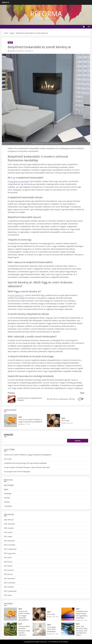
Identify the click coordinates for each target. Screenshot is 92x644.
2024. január (8, 574)
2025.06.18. (52, 634)
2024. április (8, 566)
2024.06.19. (30, 51)
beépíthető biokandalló (19, 181)
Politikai (7, 502)
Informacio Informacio (17, 51)
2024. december (9, 541)
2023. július (8, 595)
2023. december (9, 578)
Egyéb (10, 42)
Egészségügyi (9, 485)
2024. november (10, 545)
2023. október (9, 587)
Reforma (46, 14)
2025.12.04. (66, 423)
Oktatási (7, 498)
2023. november (10, 583)
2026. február (9, 520)
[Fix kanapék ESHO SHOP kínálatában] (39, 629)
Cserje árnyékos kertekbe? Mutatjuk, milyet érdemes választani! (27, 467)
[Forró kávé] (54, 421)
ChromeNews (53, 642)
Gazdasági (8, 493)
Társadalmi (8, 506)
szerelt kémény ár (17, 295)
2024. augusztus (10, 553)
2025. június (8, 532)
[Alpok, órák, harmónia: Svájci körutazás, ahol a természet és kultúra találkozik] (68, 629)
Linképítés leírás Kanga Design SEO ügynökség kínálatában (25, 463)
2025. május (8, 536)
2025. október (9, 528)
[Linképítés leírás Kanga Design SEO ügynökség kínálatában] (68, 614)
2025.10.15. (81, 620)
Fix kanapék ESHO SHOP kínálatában (17, 472)
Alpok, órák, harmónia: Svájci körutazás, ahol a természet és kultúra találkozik (82, 632)
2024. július (8, 557)
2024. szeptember (10, 549)
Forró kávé (65, 421)
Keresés (9, 435)
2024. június (8, 562)
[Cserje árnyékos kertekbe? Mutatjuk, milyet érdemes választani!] (10, 629)
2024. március (9, 570)
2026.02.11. (23, 424)
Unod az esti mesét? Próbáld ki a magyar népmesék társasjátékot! (30, 421)
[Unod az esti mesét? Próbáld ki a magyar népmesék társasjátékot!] (10, 421)
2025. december (9, 524)
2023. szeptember (10, 591)
